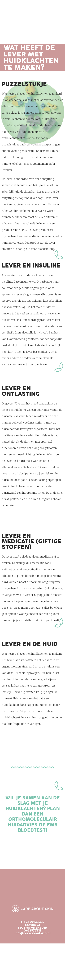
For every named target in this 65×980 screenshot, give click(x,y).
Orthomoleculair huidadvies (32, 822)
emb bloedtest (38, 828)
